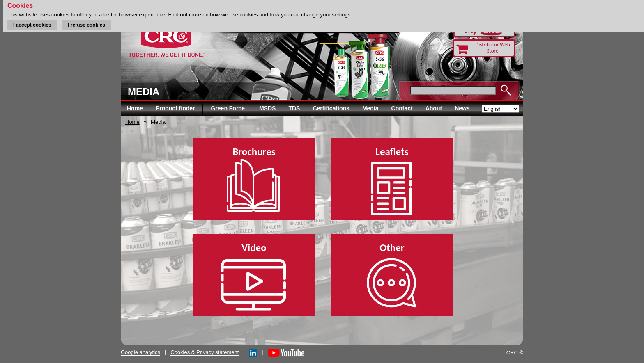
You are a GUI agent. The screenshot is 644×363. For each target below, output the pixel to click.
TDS (294, 108)
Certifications (331, 108)
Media (370, 108)
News (462, 108)
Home (135, 108)
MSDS (267, 108)
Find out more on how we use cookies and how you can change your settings (259, 15)
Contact (402, 108)
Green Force (228, 108)
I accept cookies (32, 25)
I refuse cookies (86, 25)
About (434, 108)
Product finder (176, 108)
